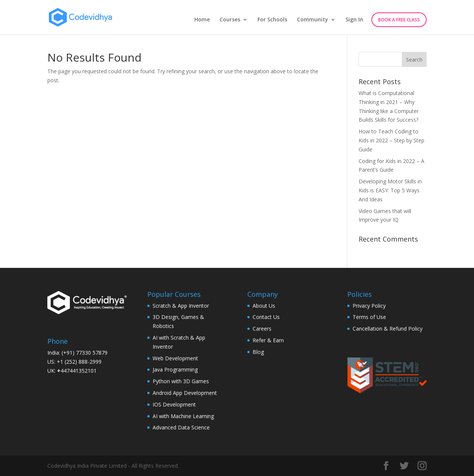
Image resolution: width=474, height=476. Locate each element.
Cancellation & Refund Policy (388, 329)
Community (313, 20)
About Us (264, 306)
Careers (262, 329)
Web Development (175, 358)
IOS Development (174, 404)
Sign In (354, 20)
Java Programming (175, 369)
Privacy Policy (369, 306)
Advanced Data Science (181, 427)
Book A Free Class (399, 20)
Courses (230, 20)
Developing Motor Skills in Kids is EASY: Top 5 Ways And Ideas (390, 190)
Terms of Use (369, 317)
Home (202, 20)
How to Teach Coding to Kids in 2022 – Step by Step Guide (391, 140)
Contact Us (266, 317)
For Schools (272, 20)
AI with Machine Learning (183, 416)
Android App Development (185, 393)
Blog (258, 352)
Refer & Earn (268, 340)
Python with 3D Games (181, 381)
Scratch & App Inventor (181, 306)
